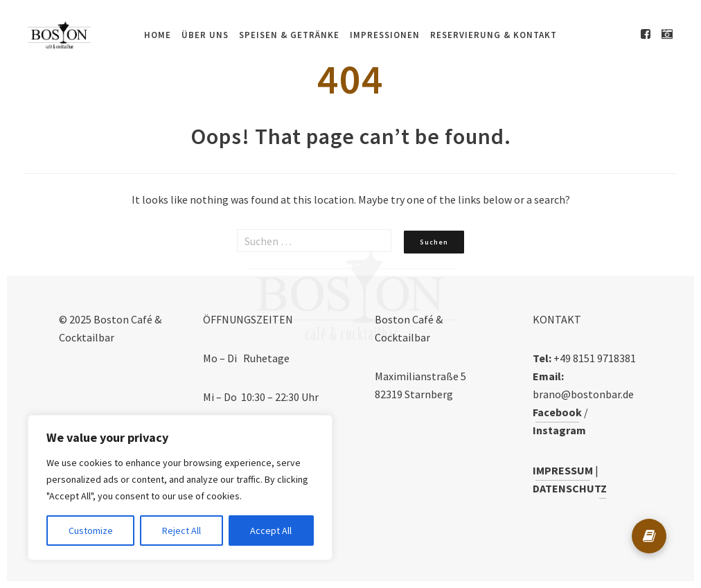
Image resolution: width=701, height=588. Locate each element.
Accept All (271, 531)
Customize (91, 531)
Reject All (181, 531)
